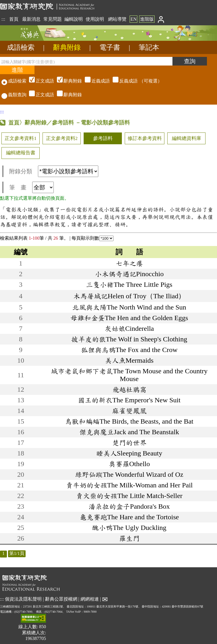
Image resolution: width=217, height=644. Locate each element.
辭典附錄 (67, 47)
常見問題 (53, 19)
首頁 (14, 19)
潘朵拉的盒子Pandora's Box (129, 506)
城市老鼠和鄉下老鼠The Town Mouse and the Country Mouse (129, 375)
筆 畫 (31, 187)
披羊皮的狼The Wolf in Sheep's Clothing (129, 339)
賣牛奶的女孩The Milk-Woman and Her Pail (129, 485)
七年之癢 (129, 263)
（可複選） (95, 81)
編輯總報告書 (21, 153)
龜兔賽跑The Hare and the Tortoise (129, 517)
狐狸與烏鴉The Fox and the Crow (129, 350)
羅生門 (129, 538)
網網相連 (90, 599)
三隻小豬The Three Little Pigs (129, 284)
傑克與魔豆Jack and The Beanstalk (129, 432)
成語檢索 (21, 47)
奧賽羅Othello (129, 464)
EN (134, 19)
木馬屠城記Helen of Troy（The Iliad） (129, 296)
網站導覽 (117, 19)
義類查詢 (14, 95)
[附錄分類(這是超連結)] (68, 171)
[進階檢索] (17, 70)
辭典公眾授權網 (61, 599)
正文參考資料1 (20, 138)
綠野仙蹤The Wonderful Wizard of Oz (129, 474)
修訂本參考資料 (145, 138)
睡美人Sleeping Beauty (129, 453)
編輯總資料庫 (187, 138)
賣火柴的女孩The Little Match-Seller (129, 496)
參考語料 (103, 138)
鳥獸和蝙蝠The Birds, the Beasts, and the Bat (129, 421)
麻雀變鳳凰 (129, 411)
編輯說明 (74, 19)
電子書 (110, 47)
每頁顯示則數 (93, 238)
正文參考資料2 (62, 138)
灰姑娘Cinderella (129, 328)
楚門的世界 (129, 443)
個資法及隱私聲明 (23, 599)
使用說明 (95, 19)
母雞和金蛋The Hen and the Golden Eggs (129, 318)
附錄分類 (54, 171)
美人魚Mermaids (129, 360)
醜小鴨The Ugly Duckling (129, 528)
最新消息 (31, 19)
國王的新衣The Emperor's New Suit (129, 400)
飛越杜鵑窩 (129, 389)
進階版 (147, 19)
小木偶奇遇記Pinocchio (129, 274)
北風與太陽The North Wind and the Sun (129, 307)
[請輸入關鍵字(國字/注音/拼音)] (86, 61)
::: (3, 19)
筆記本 (149, 47)
